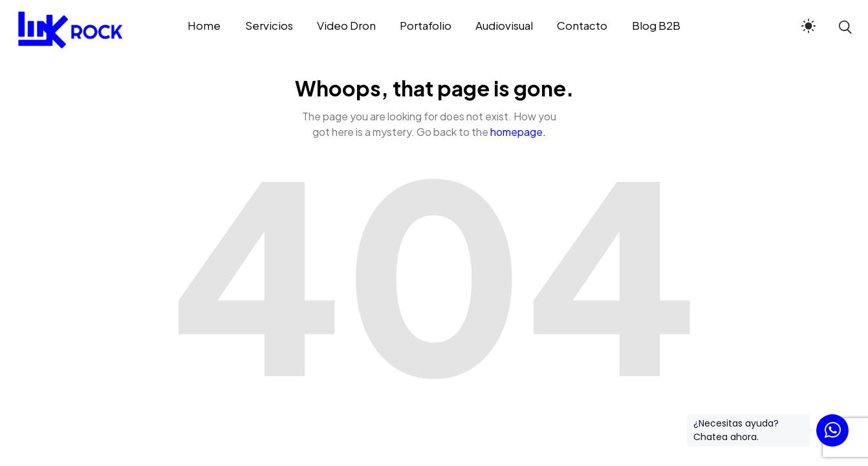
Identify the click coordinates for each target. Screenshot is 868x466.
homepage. (518, 132)
